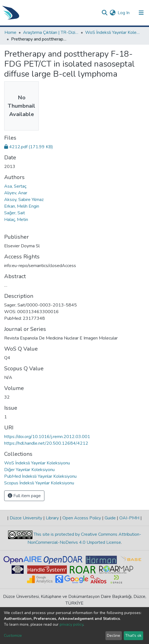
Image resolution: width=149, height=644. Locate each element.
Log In (124, 13)
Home (10, 32)
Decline (113, 636)
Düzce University (26, 518)
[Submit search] (104, 13)
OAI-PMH (129, 518)
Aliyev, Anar (16, 193)
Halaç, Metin (16, 220)
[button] (113, 13)
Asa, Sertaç (15, 186)
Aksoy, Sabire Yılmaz (24, 200)
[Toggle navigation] (141, 13)
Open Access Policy (82, 518)
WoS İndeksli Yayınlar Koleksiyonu (113, 32)
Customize (13, 636)
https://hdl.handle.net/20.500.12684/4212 (46, 443)
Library (52, 518)
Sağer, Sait (15, 213)
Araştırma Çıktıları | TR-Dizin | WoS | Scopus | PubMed (51, 32)
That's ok (133, 636)
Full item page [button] (24, 496)
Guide (110, 518)
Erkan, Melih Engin (22, 206)
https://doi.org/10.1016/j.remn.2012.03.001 (47, 437)
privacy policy (71, 624)
